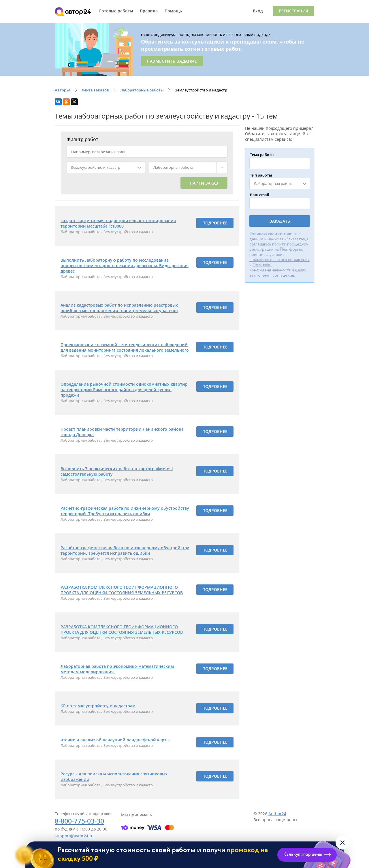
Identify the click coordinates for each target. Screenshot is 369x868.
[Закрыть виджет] (342, 843)
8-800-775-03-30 (79, 821)
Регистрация (293, 11)
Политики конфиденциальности (270, 268)
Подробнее (215, 223)
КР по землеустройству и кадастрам (98, 706)
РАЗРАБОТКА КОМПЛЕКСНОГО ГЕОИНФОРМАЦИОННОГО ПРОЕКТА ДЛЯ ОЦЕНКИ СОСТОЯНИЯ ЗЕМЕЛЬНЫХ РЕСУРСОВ (122, 590)
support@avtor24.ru (74, 836)
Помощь (173, 11)
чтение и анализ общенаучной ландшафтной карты (115, 740)
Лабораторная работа (81, 232)
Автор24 (73, 12)
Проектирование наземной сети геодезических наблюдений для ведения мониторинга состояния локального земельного (125, 347)
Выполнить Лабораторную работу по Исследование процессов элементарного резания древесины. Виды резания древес (125, 266)
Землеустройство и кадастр (128, 232)
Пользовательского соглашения (279, 260)
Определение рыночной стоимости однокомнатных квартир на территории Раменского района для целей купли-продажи (124, 390)
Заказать (280, 221)
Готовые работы (116, 11)
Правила (149, 11)
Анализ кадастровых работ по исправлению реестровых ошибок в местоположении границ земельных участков (119, 308)
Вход (258, 11)
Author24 (277, 814)
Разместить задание (172, 61)
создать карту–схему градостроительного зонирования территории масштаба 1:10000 (118, 223)
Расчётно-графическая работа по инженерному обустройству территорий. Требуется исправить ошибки (125, 511)
